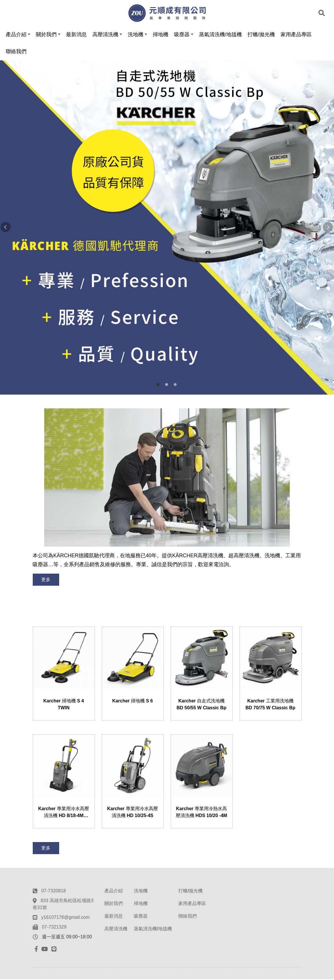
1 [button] (158, 385)
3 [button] (175, 385)
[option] (167, 228)
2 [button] (167, 385)
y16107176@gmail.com (65, 918)
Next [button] (328, 228)
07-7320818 (54, 892)
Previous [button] (6, 228)
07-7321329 (54, 928)
